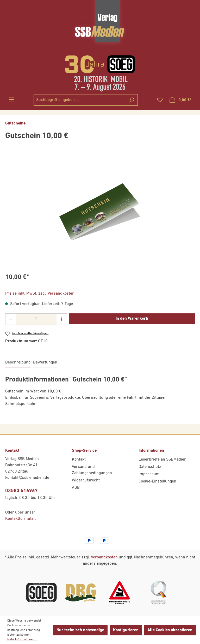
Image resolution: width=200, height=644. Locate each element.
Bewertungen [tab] (45, 362)
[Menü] (11, 100)
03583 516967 (21, 491)
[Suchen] (132, 100)
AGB (76, 488)
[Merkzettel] (160, 100)
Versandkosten (104, 557)
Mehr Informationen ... (22, 640)
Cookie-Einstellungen (157, 481)
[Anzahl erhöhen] (62, 319)
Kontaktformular (20, 519)
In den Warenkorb (132, 319)
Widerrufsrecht (86, 480)
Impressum (149, 474)
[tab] (18, 363)
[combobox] (80, 100)
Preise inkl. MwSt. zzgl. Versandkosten (40, 294)
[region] (100, 212)
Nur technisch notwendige (80, 630)
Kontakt (79, 460)
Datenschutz (150, 467)
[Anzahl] (36, 319)
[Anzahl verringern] (11, 319)
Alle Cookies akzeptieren (170, 630)
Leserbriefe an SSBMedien (162, 460)
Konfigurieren (126, 630)
